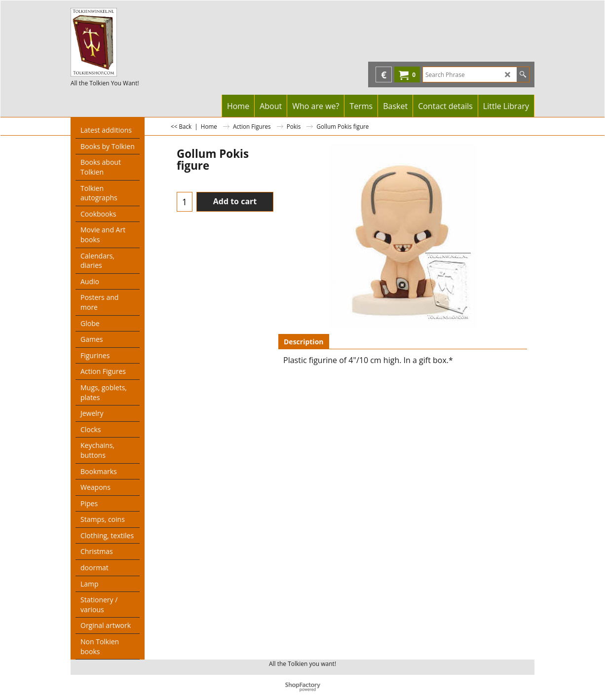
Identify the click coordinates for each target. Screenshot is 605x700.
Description (304, 342)
